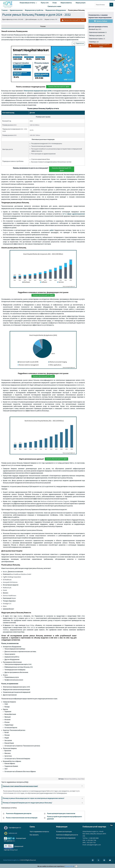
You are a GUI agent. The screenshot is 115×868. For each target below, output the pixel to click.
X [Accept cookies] (76, 866)
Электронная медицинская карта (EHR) (38, 91)
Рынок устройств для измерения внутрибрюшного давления (65, 818)
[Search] (111, 5)
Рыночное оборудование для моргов (19, 813)
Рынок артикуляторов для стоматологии (61, 813)
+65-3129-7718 (91, 843)
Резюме (43, 26)
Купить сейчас (101, 21)
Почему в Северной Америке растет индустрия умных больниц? (43, 803)
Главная (5, 10)
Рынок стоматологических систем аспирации (22, 818)
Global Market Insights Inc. (11, 860)
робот (52, 230)
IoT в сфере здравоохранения (74, 214)
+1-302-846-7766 (91, 840)
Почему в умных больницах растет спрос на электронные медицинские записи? (43, 798)
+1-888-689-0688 (93, 838)
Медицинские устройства (34, 10)
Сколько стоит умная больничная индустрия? (44, 786)
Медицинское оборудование (56, 10)
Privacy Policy (69, 866)
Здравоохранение (16, 10)
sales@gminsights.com (94, 845)
